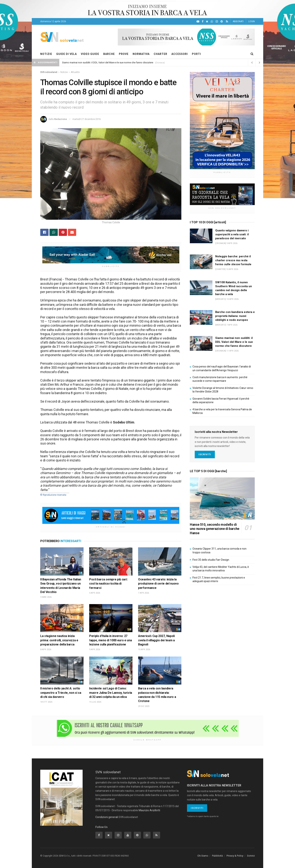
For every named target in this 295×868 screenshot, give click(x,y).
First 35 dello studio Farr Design (211, 560)
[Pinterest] (222, 22)
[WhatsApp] (212, 22)
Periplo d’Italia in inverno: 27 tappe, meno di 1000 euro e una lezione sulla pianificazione (110, 640)
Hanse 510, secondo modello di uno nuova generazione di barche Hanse (215, 529)
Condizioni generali (107, 817)
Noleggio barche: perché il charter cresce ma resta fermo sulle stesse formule (233, 260)
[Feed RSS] (227, 22)
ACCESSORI (180, 54)
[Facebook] (203, 22)
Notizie (64, 72)
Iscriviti (205, 454)
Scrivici (251, 856)
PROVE (124, 54)
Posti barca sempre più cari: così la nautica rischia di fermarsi (108, 584)
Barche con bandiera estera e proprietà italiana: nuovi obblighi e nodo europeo (235, 316)
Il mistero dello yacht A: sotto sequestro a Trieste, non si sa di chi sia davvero (61, 693)
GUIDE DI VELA (67, 54)
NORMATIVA (141, 54)
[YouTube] (198, 22)
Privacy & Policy (235, 856)
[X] (207, 22)
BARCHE (109, 54)
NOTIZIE (46, 54)
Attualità (75, 72)
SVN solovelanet (49, 72)
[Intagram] (217, 22)
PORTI (196, 54)
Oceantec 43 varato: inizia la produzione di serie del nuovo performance (158, 584)
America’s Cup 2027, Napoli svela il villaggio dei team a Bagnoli (156, 640)
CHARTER (160, 54)
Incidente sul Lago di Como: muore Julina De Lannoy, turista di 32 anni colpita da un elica (111, 693)
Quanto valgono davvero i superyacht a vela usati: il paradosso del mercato (232, 234)
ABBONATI (238, 21)
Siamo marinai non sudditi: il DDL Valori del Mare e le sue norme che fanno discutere (108, 62)
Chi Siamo (203, 856)
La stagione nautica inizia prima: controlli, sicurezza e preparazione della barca (59, 640)
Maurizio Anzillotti (149, 810)
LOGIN (252, 21)
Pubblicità (217, 856)
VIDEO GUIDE (90, 54)
